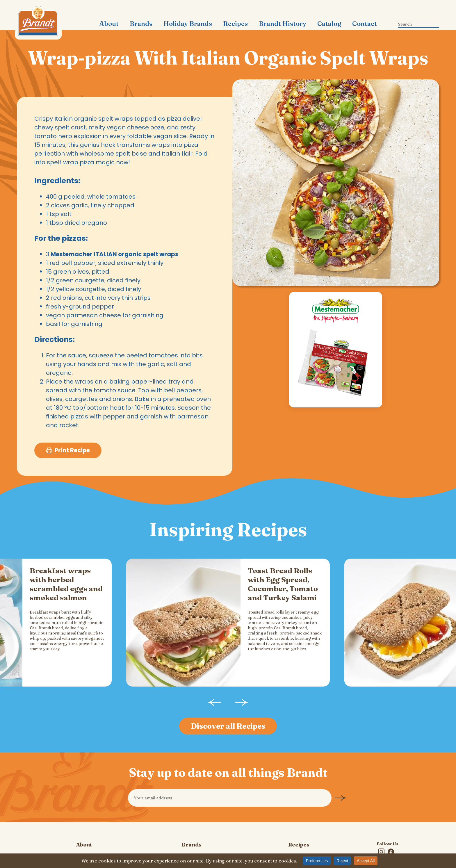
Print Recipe (68, 450)
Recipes (235, 24)
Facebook (391, 824)
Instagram (381, 824)
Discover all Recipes (228, 698)
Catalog (329, 24)
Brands (141, 24)
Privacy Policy (84, 845)
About (109, 24)
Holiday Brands (188, 24)
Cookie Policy (192, 845)
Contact (365, 24)
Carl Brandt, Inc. (38, 23)
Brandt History (283, 24)
